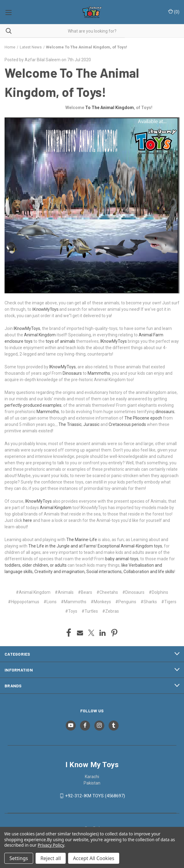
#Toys (71, 611)
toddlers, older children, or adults (36, 565)
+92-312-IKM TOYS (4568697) (95, 796)
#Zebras (111, 611)
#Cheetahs (107, 592)
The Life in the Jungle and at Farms (62, 546)
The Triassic (70, 424)
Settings (19, 858)
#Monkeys (101, 602)
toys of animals (60, 341)
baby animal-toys (122, 559)
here (28, 520)
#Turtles (90, 611)
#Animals (64, 592)
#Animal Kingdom (33, 592)
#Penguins (126, 602)
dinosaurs (165, 412)
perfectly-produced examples (33, 405)
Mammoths (99, 373)
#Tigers (169, 602)
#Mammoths (74, 602)
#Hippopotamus (24, 602)
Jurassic (91, 424)
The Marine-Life (82, 540)
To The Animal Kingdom (109, 108)
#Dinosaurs (133, 592)
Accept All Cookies (94, 858)
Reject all (51, 858)
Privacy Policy (51, 845)
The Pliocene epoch (143, 418)
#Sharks (149, 602)
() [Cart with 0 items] (174, 12)
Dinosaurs (72, 373)
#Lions (50, 602)
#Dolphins (158, 592)
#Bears (85, 592)
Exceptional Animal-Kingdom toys (130, 546)
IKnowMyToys (45, 309)
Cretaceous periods (127, 424)
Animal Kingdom (40, 335)
